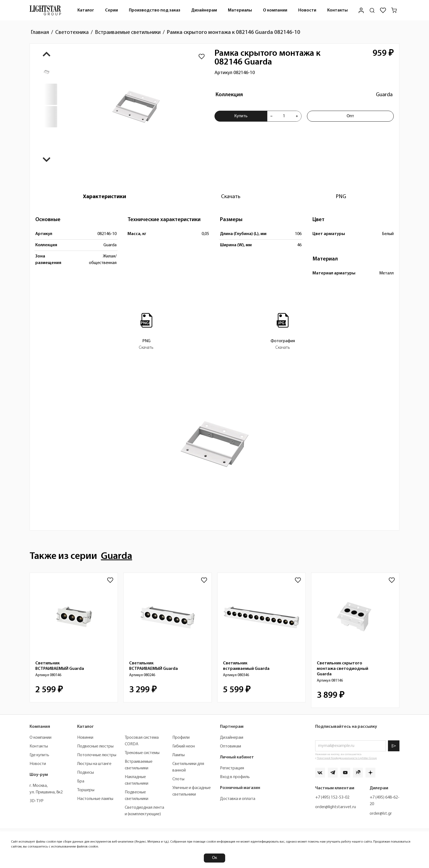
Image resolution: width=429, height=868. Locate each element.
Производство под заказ (155, 10)
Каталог (86, 10)
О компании (275, 10)
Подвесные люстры (95, 746)
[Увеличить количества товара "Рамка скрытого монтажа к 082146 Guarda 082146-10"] (297, 116)
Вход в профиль (235, 777)
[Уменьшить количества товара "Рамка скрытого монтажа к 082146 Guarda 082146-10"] (271, 116)
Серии (111, 10)
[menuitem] (86, 10)
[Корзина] (394, 10)
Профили (181, 738)
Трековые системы (142, 753)
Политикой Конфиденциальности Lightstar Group (347, 758)
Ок (215, 858)
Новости (307, 10)
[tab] (105, 197)
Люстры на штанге (94, 764)
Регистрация (232, 768)
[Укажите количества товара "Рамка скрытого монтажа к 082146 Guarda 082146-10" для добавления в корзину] (284, 116)
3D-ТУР (37, 801)
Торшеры (86, 790)
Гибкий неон (184, 746)
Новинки (85, 738)
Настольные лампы (95, 799)
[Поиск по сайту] (372, 10)
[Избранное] (383, 10)
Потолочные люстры (97, 755)
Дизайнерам (204, 10)
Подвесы (85, 773)
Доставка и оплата (238, 799)
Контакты (337, 10)
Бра (81, 781)
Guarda (384, 95)
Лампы (179, 755)
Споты (178, 779)
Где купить (39, 755)
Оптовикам (231, 746)
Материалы (240, 10)
